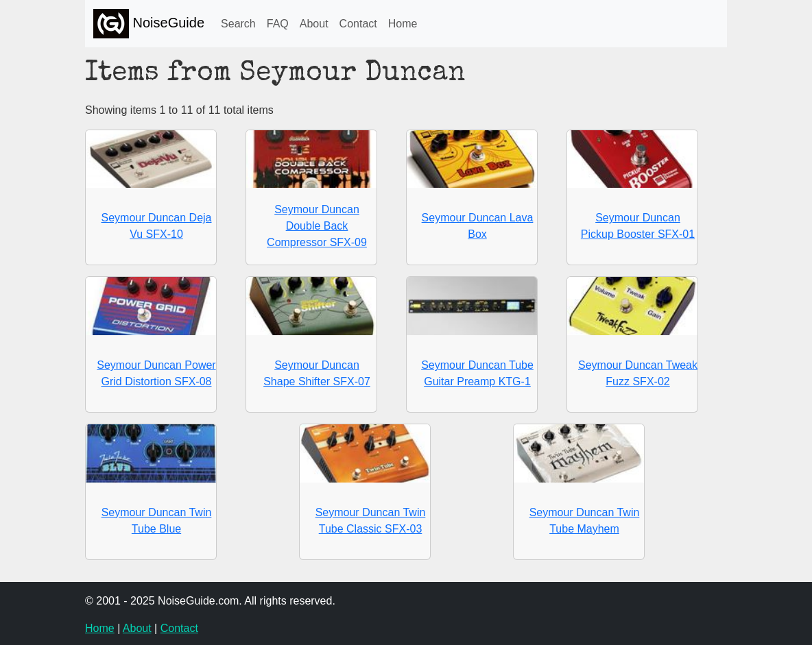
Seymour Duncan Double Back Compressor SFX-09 (317, 226)
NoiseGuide (149, 24)
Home (403, 24)
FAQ (278, 24)
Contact (358, 24)
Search (238, 24)
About (314, 24)
